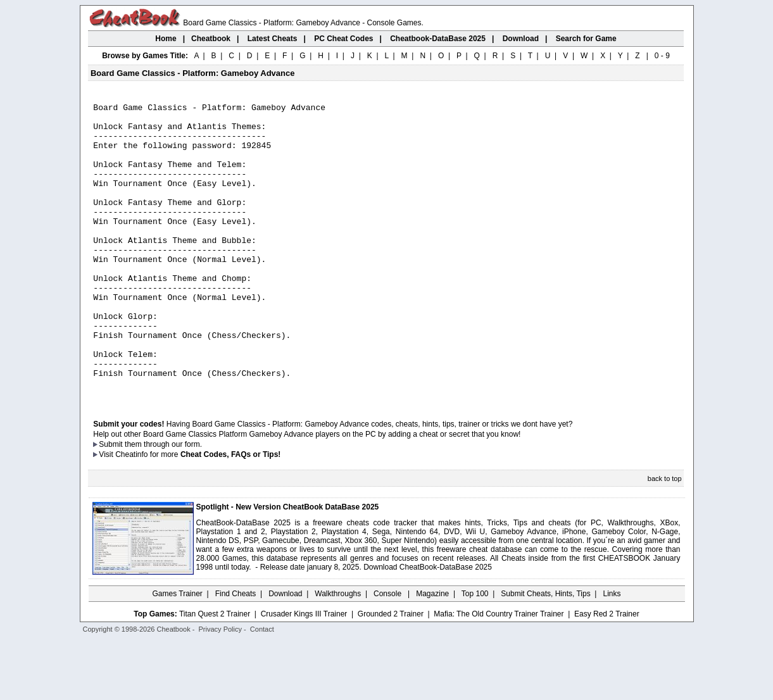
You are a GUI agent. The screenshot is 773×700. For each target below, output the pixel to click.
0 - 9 (662, 56)
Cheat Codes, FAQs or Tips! (230, 513)
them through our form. (163, 503)
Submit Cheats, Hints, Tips (545, 653)
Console (388, 653)
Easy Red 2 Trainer (607, 673)
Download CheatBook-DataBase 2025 (428, 626)
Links (612, 653)
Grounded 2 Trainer (391, 673)
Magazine (432, 653)
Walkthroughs (338, 653)
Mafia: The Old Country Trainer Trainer (499, 673)
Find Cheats (236, 653)
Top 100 (475, 653)
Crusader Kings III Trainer (304, 673)
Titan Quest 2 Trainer (215, 673)
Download (285, 653)
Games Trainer (177, 653)
